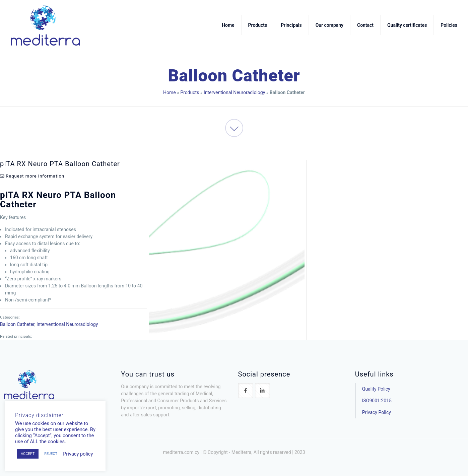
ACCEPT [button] (28, 454)
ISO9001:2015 (377, 401)
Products (190, 92)
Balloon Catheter (17, 324)
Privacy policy (78, 454)
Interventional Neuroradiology (234, 92)
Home (170, 92)
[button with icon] (246, 391)
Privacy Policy (377, 412)
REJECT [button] (51, 454)
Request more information (32, 176)
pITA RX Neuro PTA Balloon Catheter (60, 164)
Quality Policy (376, 389)
